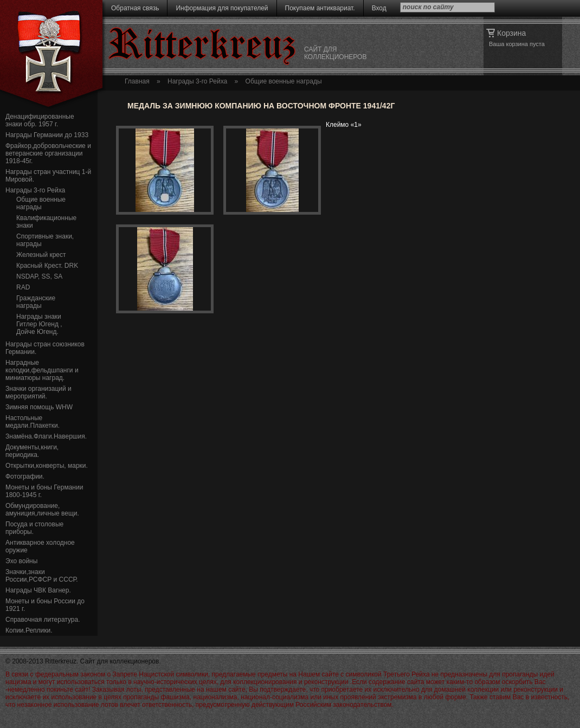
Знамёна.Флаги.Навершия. (46, 436)
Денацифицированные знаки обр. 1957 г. (40, 120)
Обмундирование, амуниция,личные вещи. (42, 510)
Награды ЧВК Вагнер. (38, 590)
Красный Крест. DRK (47, 266)
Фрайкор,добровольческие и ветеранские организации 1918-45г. (48, 153)
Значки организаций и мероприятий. (38, 392)
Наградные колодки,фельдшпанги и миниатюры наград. (42, 370)
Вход (379, 8)
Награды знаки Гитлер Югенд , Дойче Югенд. (39, 324)
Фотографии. (25, 476)
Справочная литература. (43, 620)
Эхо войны (21, 561)
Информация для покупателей (222, 8)
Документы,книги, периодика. (32, 451)
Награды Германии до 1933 (47, 135)
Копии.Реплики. (29, 630)
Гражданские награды (36, 302)
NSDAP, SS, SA (39, 276)
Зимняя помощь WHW (39, 407)
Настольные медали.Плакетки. (33, 422)
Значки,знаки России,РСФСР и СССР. (42, 576)
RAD (23, 287)
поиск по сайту (428, 7)
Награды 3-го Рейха (35, 190)
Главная (137, 81)
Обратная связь (135, 8)
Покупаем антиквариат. (320, 8)
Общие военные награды (41, 203)
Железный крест (41, 255)
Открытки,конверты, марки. (47, 466)
